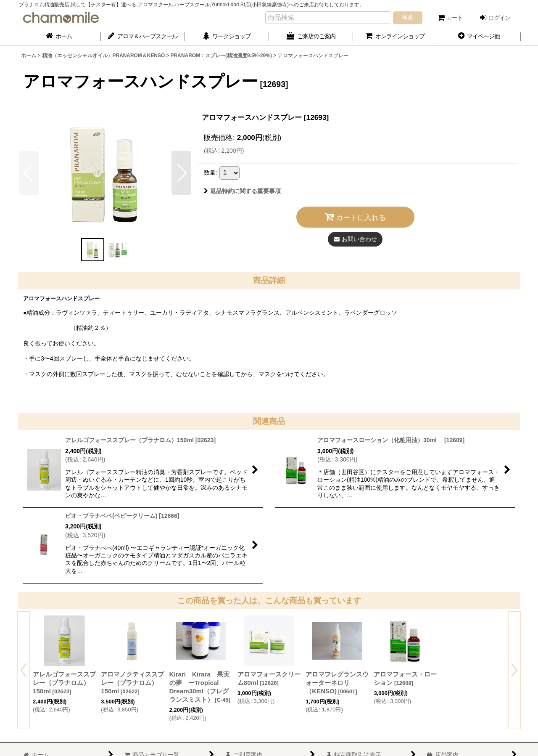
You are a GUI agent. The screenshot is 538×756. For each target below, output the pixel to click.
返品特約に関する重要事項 (242, 191)
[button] (479, 36)
